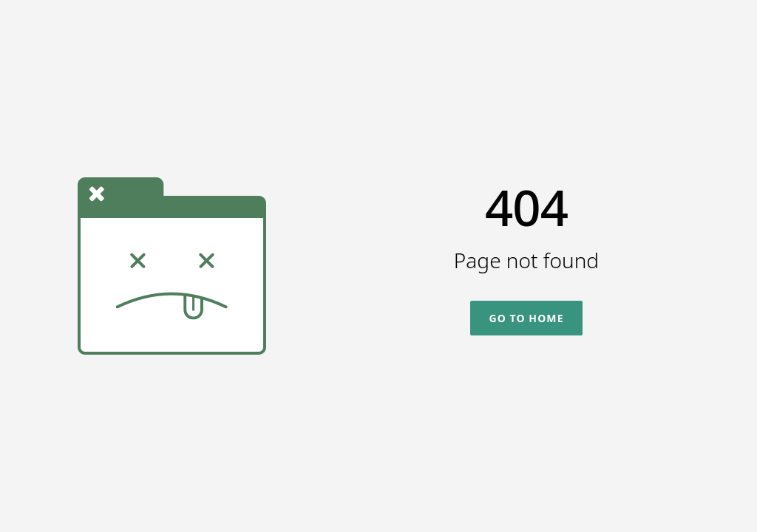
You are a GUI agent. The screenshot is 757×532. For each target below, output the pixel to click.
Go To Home (526, 318)
